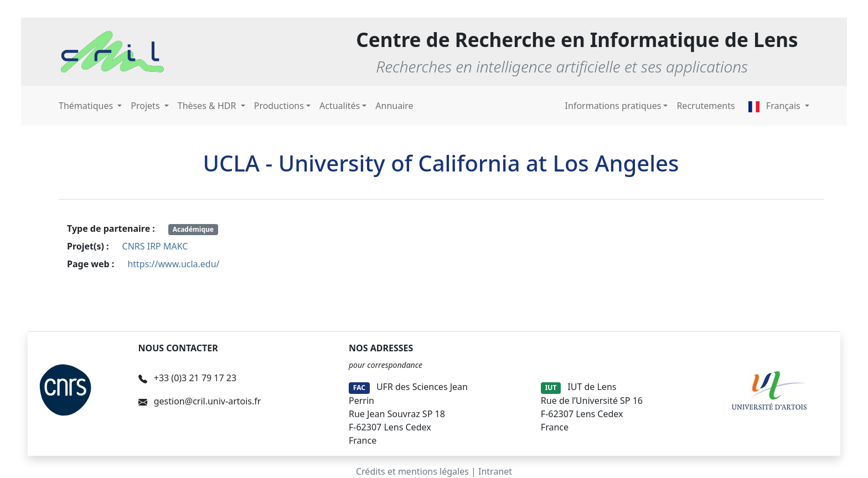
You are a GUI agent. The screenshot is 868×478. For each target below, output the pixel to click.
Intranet (495, 471)
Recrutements (706, 106)
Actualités (340, 106)
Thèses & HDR (208, 106)
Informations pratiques (613, 106)
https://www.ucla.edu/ (173, 264)
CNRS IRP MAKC (155, 246)
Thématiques (87, 106)
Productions (279, 106)
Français (776, 106)
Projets (146, 106)
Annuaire (394, 106)
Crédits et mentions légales (412, 471)
